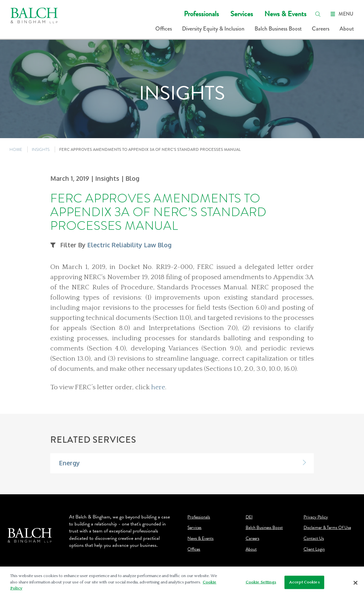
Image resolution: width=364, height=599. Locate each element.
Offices (164, 29)
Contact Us (314, 539)
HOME (16, 149)
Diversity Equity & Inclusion (213, 29)
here (158, 387)
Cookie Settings (261, 584)
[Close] (356, 584)
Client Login (314, 549)
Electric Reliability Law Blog (129, 245)
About (347, 29)
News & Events (285, 14)
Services (242, 14)
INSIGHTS (41, 149)
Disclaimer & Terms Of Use (327, 528)
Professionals (201, 14)
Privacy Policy (316, 517)
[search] (318, 14)
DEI (249, 517)
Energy (69, 463)
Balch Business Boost (278, 29)
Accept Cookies (304, 584)
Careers (321, 29)
